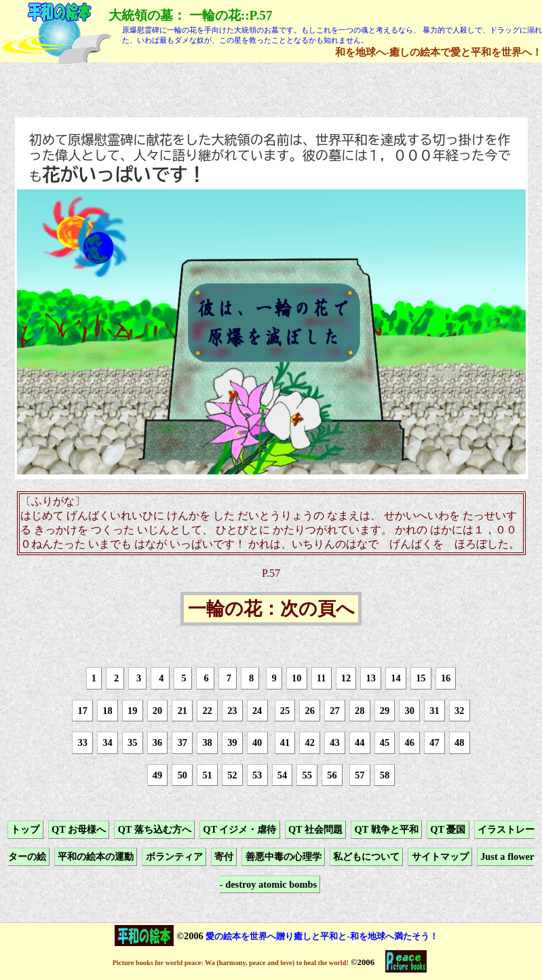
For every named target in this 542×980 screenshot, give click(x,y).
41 (285, 742)
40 (257, 742)
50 (182, 775)
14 (395, 678)
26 (309, 711)
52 (232, 775)
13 (371, 678)
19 (132, 711)
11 (322, 678)
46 (410, 742)
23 (232, 711)
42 (309, 742)
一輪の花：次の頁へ (271, 609)
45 (385, 742)
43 (334, 742)
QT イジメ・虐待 (239, 829)
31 (434, 711)
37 (182, 742)
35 (132, 742)
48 (459, 742)
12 (346, 678)
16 (446, 678)
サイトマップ (440, 857)
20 (157, 711)
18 (107, 711)
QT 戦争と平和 (387, 829)
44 (360, 742)
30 (410, 711)
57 (360, 775)
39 (232, 742)
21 (182, 711)
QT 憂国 (448, 829)
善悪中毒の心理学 (284, 857)
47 (434, 742)
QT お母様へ (79, 829)
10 (296, 678)
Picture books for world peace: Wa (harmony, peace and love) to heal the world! (231, 963)
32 (459, 711)
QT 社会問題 (315, 829)
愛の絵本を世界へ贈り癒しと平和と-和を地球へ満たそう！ (322, 936)
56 (332, 775)
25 (285, 711)
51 (207, 775)
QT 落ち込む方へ (155, 829)
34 (107, 742)
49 (157, 775)
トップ (25, 829)
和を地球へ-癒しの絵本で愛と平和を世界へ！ (439, 52)
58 (385, 775)
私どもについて (366, 857)
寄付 (224, 857)
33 (83, 742)
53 (257, 775)
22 (207, 711)
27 (334, 711)
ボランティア (174, 857)
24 (257, 711)
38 (207, 742)
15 (421, 678)
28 (360, 711)
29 (385, 711)
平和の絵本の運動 (96, 857)
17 (83, 711)
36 (157, 742)
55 (307, 775)
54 (282, 775)
